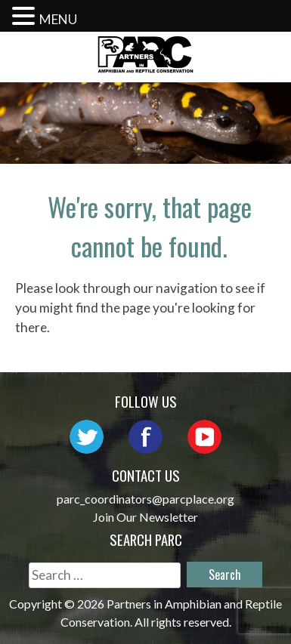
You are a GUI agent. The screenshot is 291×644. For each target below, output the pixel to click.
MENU (58, 19)
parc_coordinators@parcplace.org (145, 499)
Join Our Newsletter (145, 517)
